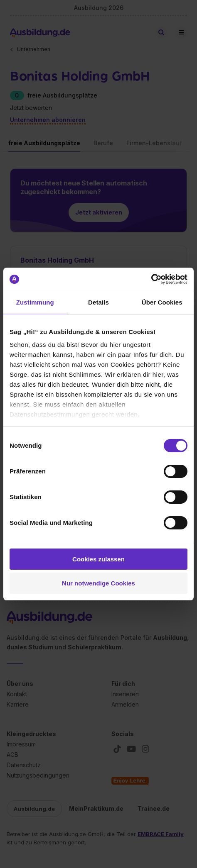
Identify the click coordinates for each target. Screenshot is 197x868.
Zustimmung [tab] (35, 302)
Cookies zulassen (98, 559)
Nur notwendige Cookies (98, 583)
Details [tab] (98, 302)
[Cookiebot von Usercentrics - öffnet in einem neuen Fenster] (151, 279)
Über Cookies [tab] (162, 302)
